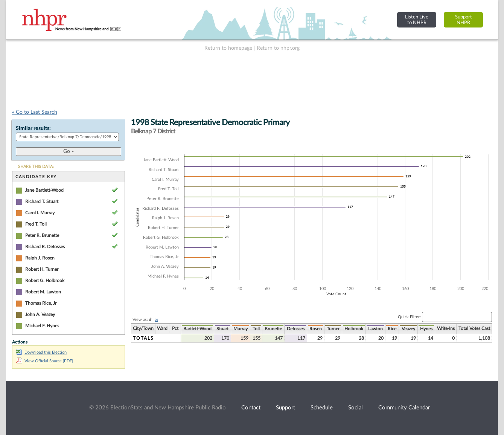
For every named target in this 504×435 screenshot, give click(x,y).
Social (356, 408)
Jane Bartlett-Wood (44, 190)
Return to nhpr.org (278, 48)
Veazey (408, 329)
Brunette (273, 329)
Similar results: (33, 128)
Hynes (426, 329)
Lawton (375, 329)
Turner (333, 329)
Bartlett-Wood (197, 329)
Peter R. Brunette (42, 235)
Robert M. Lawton (43, 292)
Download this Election (41, 352)
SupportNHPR (464, 20)
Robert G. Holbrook (45, 281)
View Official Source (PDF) (45, 361)
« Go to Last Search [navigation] (35, 112)
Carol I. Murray (40, 213)
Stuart (222, 329)
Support (285, 408)
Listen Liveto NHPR (417, 20)
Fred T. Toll (36, 224)
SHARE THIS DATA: (36, 167)
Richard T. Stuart (42, 201)
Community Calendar (404, 408)
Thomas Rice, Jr (41, 303)
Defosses (296, 329)
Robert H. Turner (42, 269)
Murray (241, 329)
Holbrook (354, 329)
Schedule (322, 408)
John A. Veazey (40, 314)
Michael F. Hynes (42, 326)
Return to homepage (228, 48)
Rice (392, 329)
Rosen (316, 329)
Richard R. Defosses (45, 247)
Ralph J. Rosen (40, 258)
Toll (256, 329)
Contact (251, 408)
